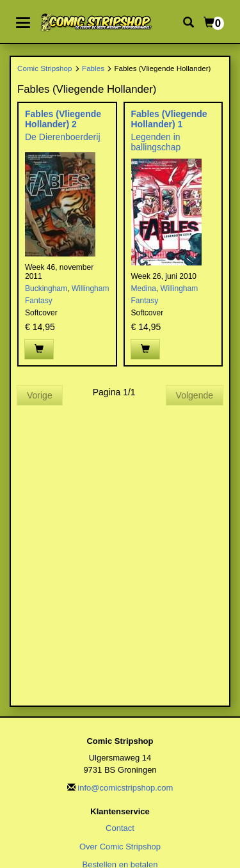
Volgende (195, 395)
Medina (144, 288)
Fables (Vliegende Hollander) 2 (63, 119)
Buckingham (46, 288)
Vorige (40, 395)
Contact (120, 828)
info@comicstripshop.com (125, 788)
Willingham (91, 288)
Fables (93, 68)
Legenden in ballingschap (156, 142)
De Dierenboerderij (63, 137)
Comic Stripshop (45, 68)
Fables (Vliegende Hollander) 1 (169, 119)
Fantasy (39, 301)
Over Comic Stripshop (120, 847)
